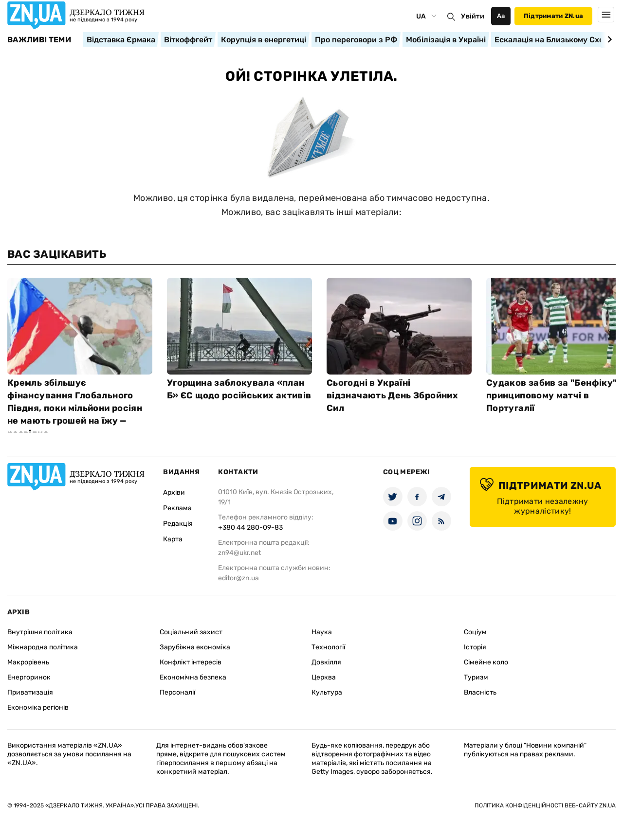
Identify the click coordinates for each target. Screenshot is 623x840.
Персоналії (177, 692)
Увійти (473, 16)
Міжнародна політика (43, 647)
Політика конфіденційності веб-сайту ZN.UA (545, 805)
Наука (322, 632)
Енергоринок (29, 677)
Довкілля (326, 662)
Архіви (174, 492)
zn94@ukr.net (239, 553)
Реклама (177, 508)
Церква (324, 677)
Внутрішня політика (40, 632)
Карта (173, 539)
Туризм (476, 677)
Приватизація (30, 692)
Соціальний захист (191, 632)
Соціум (475, 632)
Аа (501, 16)
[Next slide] (608, 39)
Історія (475, 647)
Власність (480, 692)
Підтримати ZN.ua (553, 16)
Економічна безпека (193, 677)
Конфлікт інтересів (191, 662)
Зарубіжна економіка (195, 647)
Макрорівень (28, 662)
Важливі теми (39, 40)
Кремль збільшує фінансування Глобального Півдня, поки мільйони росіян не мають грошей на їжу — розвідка (75, 408)
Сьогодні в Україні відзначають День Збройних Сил (392, 395)
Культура (327, 692)
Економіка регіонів (38, 707)
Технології (328, 647)
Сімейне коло (486, 662)
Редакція (178, 524)
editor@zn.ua (238, 578)
